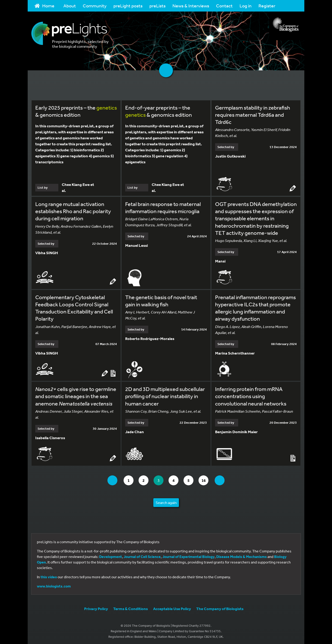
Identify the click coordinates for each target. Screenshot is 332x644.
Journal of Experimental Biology (188, 556)
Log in (246, 6)
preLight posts (128, 6)
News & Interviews (191, 6)
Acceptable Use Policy (172, 608)
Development (111, 556)
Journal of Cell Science (142, 556)
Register (267, 6)
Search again (166, 502)
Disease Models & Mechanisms (242, 556)
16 (207, 479)
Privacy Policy (96, 608)
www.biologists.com (54, 585)
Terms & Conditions (130, 608)
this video (49, 576)
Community (95, 6)
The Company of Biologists (220, 608)
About (70, 6)
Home (44, 6)
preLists (157, 6)
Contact (224, 6)
